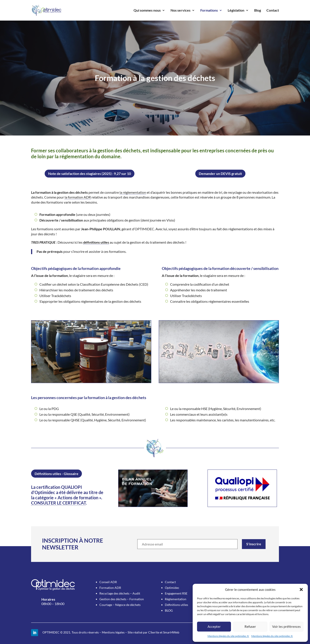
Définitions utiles (176, 605)
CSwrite (154, 632)
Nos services (181, 11)
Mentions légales (113, 632)
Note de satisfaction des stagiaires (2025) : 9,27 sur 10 (90, 173)
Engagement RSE (176, 593)
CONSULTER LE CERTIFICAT (58, 503)
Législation (236, 11)
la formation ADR (78, 197)
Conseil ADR (108, 582)
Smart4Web (171, 632)
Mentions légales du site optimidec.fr (228, 636)
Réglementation (176, 599)
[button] (301, 589)
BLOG (169, 610)
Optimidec (172, 588)
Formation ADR (110, 588)
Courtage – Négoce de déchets (120, 605)
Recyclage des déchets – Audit (120, 593)
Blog (258, 11)
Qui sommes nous (147, 11)
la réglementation (133, 192)
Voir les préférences (286, 626)
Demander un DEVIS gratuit (220, 173)
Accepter (214, 626)
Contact (273, 11)
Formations (209, 11)
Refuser (250, 626)
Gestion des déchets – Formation (122, 599)
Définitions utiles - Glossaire (56, 474)
